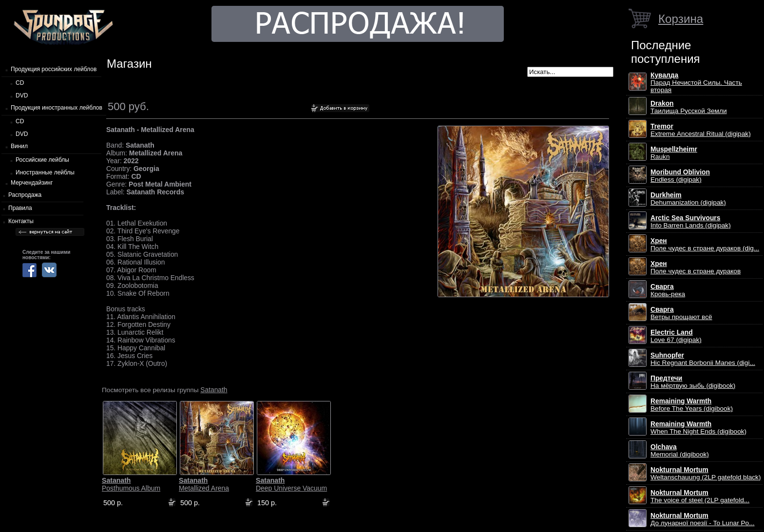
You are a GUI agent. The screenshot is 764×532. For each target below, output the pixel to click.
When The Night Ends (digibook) (698, 428)
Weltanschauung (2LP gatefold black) (706, 474)
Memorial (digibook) (680, 451)
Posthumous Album (131, 484)
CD (20, 83)
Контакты (21, 221)
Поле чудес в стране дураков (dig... (705, 245)
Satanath (214, 390)
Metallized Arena (204, 484)
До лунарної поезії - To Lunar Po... (703, 519)
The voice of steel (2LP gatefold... (700, 496)
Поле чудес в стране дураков (696, 267)
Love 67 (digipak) (676, 336)
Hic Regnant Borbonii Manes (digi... (703, 359)
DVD (22, 95)
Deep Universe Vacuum (291, 484)
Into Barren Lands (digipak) (691, 222)
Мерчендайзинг (32, 183)
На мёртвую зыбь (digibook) (693, 382)
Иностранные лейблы (45, 172)
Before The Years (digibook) (692, 405)
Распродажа (25, 195)
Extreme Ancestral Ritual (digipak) (701, 130)
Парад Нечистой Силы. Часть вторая (696, 83)
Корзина (681, 19)
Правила (20, 208)
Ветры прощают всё (681, 313)
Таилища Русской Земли (689, 107)
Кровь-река (668, 290)
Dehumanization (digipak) (688, 199)
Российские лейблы (42, 160)
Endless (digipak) (680, 176)
